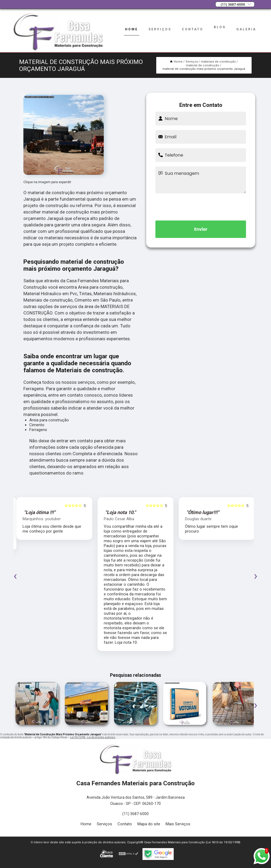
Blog (220, 27)
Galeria (246, 29)
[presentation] (201, 206)
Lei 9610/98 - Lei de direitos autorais (93, 737)
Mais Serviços (178, 824)
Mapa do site (149, 824)
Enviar (201, 229)
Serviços (160, 29)
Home (131, 29)
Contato (192, 29)
